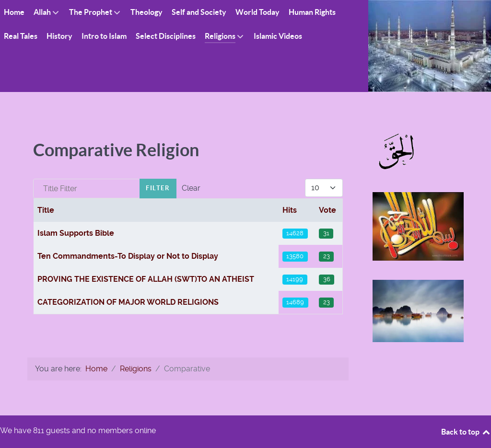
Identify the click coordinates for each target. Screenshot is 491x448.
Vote (327, 210)
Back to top (466, 432)
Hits (290, 210)
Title (46, 210)
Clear (191, 188)
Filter (158, 188)
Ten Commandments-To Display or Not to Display (128, 256)
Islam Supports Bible (76, 233)
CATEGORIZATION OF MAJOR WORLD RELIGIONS (128, 302)
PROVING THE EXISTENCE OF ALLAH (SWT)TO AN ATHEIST (146, 279)
